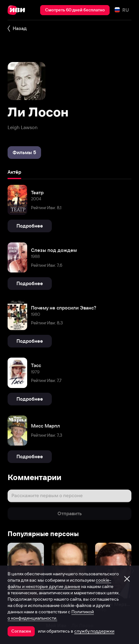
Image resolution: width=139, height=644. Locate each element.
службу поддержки (94, 631)
